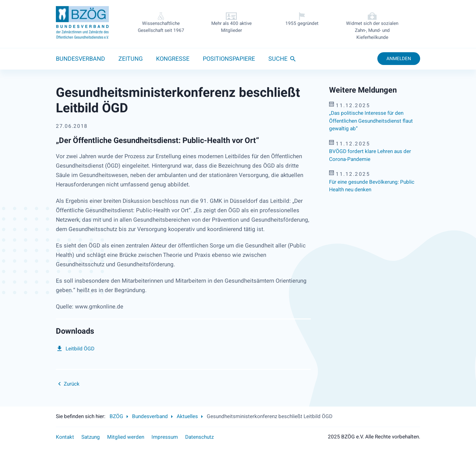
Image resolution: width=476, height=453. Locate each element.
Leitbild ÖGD (80, 349)
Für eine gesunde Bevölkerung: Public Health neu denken (372, 186)
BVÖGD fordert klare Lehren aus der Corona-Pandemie (370, 155)
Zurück (72, 384)
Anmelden (399, 59)
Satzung (91, 437)
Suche (278, 59)
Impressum (165, 437)
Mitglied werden (126, 437)
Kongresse (173, 59)
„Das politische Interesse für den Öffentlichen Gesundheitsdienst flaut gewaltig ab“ (371, 121)
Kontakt (65, 437)
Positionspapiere (229, 59)
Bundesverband (80, 59)
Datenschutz (199, 437)
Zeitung (131, 59)
